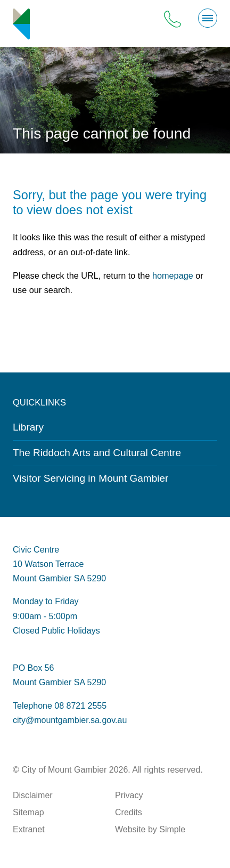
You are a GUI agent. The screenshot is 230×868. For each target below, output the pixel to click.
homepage (173, 275)
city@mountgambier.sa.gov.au (70, 720)
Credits (129, 812)
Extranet (29, 829)
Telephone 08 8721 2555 (60, 706)
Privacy (129, 795)
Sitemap (28, 812)
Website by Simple (150, 829)
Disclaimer (33, 795)
